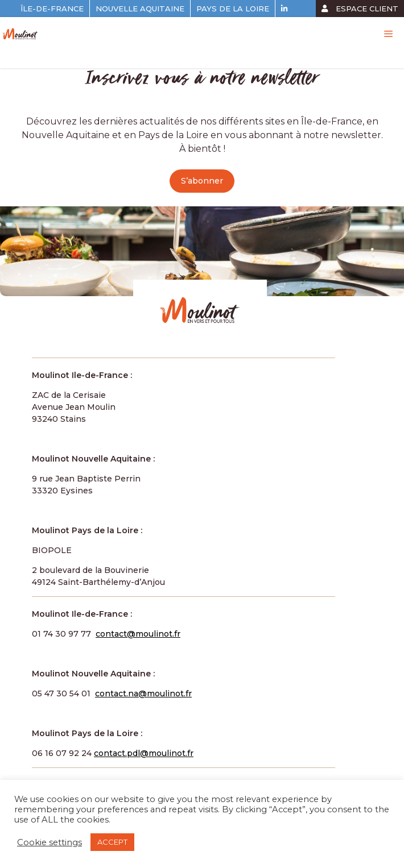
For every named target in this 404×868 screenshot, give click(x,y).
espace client (360, 9)
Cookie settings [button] (50, 842)
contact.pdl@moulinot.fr (144, 753)
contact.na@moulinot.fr (143, 693)
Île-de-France (52, 9)
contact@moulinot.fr (138, 634)
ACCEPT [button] (112, 842)
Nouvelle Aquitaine (140, 9)
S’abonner (202, 181)
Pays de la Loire (233, 9)
